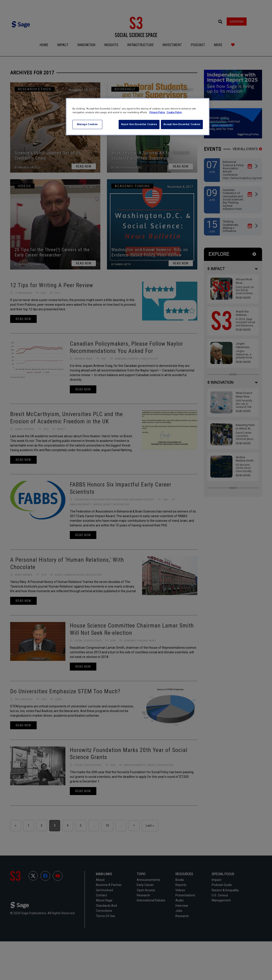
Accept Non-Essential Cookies (182, 124)
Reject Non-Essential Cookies (138, 124)
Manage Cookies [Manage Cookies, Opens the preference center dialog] (87, 124)
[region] (138, 117)
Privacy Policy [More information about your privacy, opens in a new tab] (157, 112)
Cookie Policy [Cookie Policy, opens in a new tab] (174, 112)
